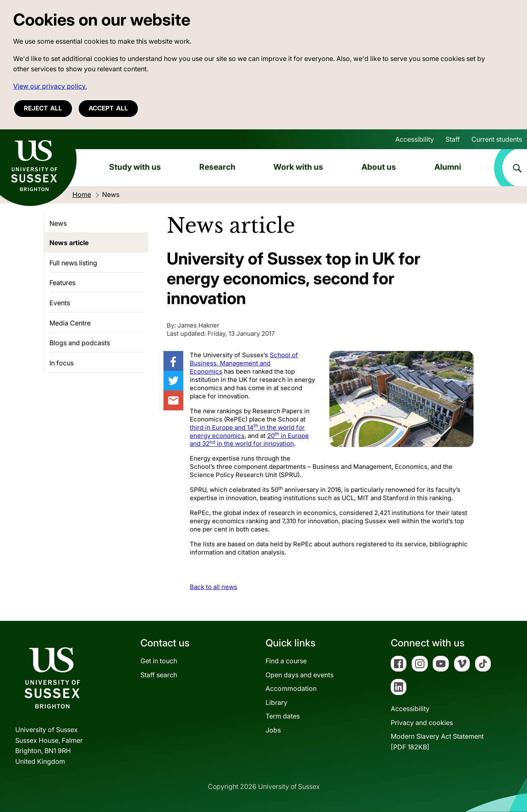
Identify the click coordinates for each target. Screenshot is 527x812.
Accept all (108, 108)
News (58, 223)
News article (69, 243)
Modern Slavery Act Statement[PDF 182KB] (437, 742)
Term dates (283, 716)
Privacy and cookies (422, 723)
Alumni (448, 167)
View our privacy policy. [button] (50, 86)
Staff (453, 139)
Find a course (286, 661)
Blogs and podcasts (80, 343)
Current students (497, 139)
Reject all (43, 108)
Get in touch (159, 661)
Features (62, 283)
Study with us (135, 167)
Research (217, 167)
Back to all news (213, 587)
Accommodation (291, 688)
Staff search (159, 675)
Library (276, 702)
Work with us (298, 167)
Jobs (273, 730)
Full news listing (73, 263)
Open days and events (300, 675)
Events (60, 303)
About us (379, 167)
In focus (62, 363)
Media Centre (70, 323)
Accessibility (415, 139)
